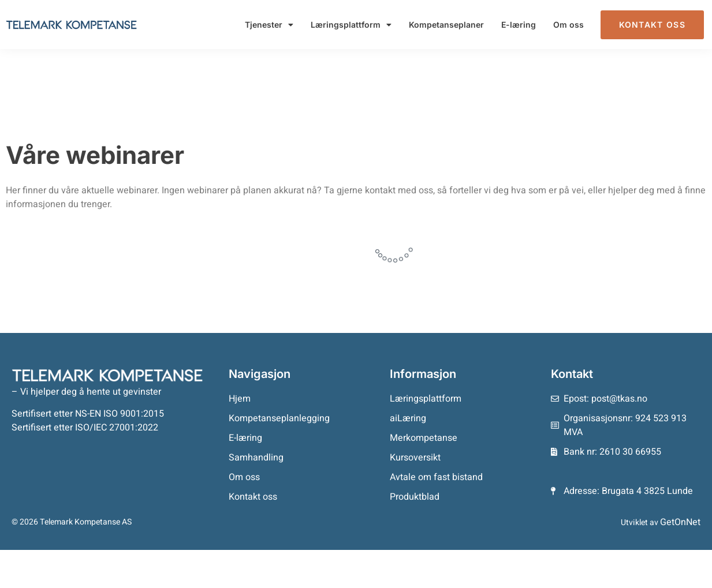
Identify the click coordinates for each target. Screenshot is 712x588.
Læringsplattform (351, 25)
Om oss (569, 25)
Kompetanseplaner (446, 25)
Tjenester (269, 25)
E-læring (519, 25)
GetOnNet (680, 522)
